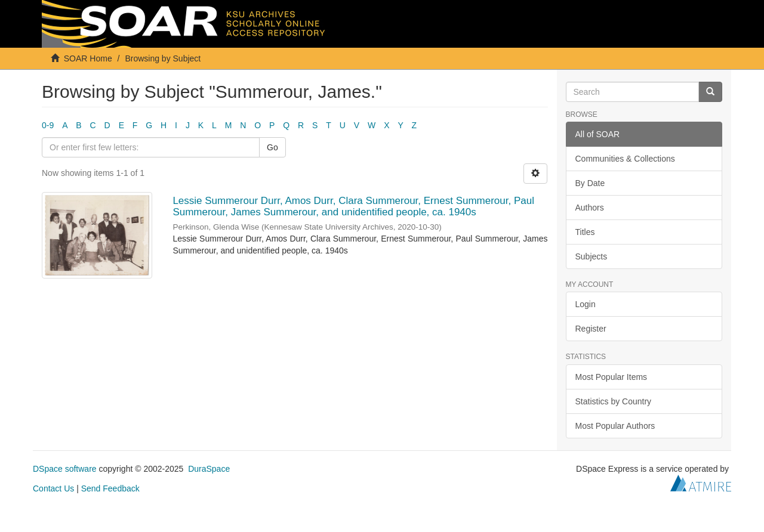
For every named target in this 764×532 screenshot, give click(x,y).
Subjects (592, 256)
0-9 (48, 125)
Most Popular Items (611, 377)
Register (591, 329)
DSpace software (65, 469)
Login (586, 304)
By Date (590, 183)
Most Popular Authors (615, 426)
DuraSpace (209, 469)
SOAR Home (88, 58)
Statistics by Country (614, 401)
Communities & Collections (625, 159)
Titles (585, 232)
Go (272, 147)
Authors (590, 208)
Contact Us (53, 488)
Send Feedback (110, 488)
